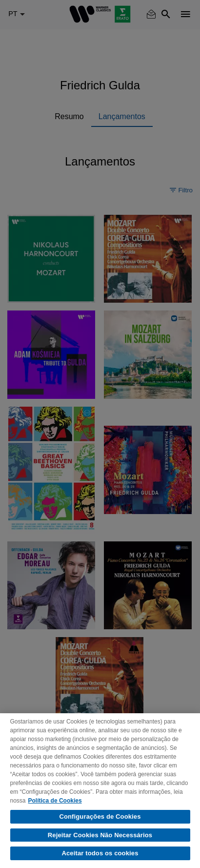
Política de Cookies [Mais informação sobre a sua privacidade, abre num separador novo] (55, 801)
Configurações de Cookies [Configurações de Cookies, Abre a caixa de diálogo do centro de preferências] (100, 816)
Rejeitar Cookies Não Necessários (100, 835)
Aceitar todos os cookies (100, 853)
